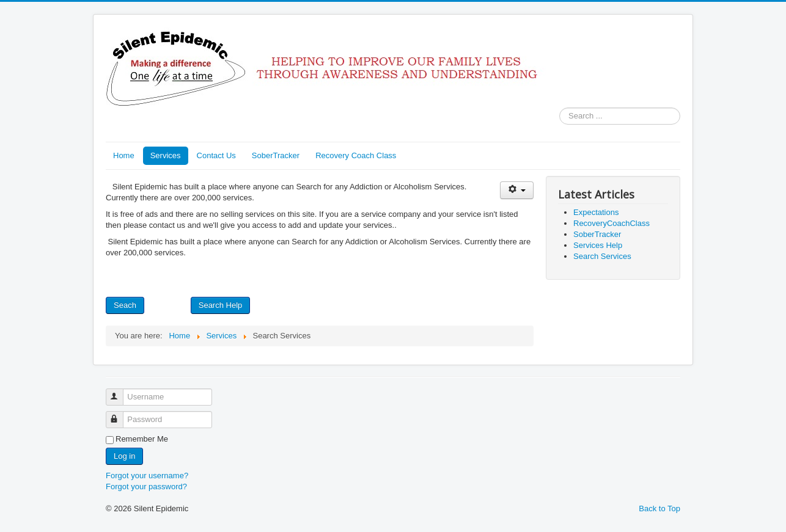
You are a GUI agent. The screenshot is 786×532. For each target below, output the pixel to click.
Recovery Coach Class (356, 155)
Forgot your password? (146, 486)
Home (124, 155)
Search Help (221, 305)
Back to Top (659, 508)
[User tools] (517, 190)
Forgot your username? (147, 476)
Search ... (560, 108)
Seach (125, 305)
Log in (124, 456)
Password (120, 414)
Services (166, 155)
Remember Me (142, 439)
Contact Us (216, 155)
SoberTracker (276, 155)
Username (120, 392)
